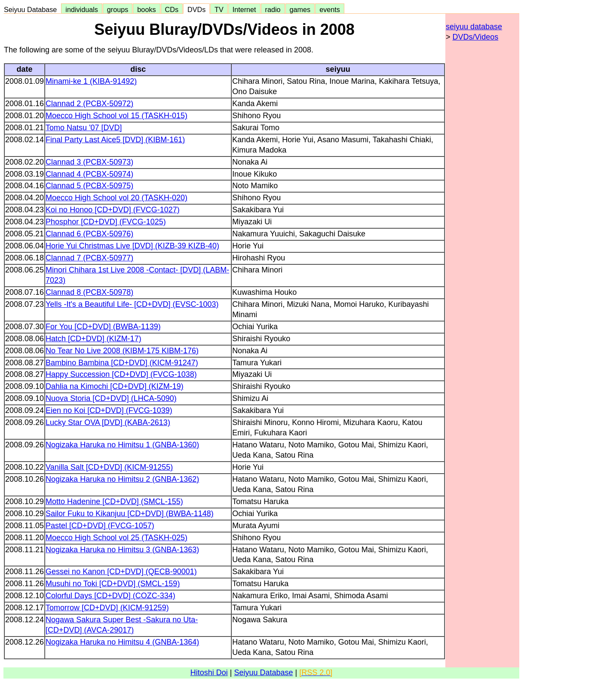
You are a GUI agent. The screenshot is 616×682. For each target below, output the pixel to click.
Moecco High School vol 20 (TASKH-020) (116, 198)
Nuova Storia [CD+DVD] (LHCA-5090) (111, 398)
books (146, 9)
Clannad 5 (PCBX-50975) (89, 186)
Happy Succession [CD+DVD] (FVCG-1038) (121, 374)
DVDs (196, 9)
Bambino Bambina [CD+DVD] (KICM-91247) (122, 363)
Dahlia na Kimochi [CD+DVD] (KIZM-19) (115, 386)
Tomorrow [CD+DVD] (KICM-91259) (107, 608)
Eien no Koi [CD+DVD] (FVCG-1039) (109, 410)
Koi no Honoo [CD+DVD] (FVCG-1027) (113, 210)
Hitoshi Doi (209, 673)
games (300, 9)
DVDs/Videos (476, 37)
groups (118, 9)
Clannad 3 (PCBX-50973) (89, 162)
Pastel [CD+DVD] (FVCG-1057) (100, 526)
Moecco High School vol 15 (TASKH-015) (116, 116)
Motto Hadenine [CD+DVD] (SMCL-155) (114, 502)
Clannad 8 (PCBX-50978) (89, 292)
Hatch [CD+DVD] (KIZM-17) (93, 339)
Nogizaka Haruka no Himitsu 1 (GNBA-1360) (122, 445)
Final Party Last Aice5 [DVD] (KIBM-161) (115, 140)
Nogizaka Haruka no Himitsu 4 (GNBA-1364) (122, 642)
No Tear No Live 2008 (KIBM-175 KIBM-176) (122, 351)
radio (273, 9)
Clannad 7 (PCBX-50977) (89, 258)
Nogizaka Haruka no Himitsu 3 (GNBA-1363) (122, 550)
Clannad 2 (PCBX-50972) (89, 104)
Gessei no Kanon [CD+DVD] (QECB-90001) (121, 572)
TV (219, 9)
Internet (244, 9)
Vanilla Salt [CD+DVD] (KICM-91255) (109, 467)
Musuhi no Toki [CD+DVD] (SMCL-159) (113, 584)
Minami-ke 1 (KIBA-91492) (91, 81)
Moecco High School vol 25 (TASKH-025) (116, 538)
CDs (172, 9)
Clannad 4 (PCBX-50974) (89, 174)
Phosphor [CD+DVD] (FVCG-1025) (106, 222)
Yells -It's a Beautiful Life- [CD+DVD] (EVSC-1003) (132, 304)
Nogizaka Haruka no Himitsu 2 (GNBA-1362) (122, 479)
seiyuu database (474, 27)
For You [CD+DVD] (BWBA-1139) (103, 327)
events (330, 9)
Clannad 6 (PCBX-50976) (89, 234)
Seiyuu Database (32, 9)
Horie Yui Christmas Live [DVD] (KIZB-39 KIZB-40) (132, 246)
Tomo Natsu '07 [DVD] (84, 128)
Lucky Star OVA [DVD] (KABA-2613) (108, 422)
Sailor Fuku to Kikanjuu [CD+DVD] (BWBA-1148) (130, 514)
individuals (82, 9)
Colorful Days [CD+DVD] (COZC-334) (110, 596)
